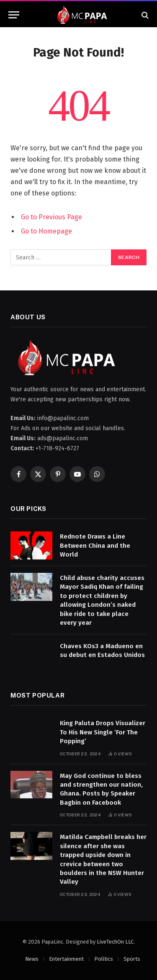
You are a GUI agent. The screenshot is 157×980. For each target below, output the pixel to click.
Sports (132, 959)
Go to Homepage (46, 231)
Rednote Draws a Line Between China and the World (95, 545)
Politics (104, 959)
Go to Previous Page (51, 217)
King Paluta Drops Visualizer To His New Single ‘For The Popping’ (103, 732)
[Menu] (14, 15)
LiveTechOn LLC (115, 942)
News (32, 959)
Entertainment (66, 959)
